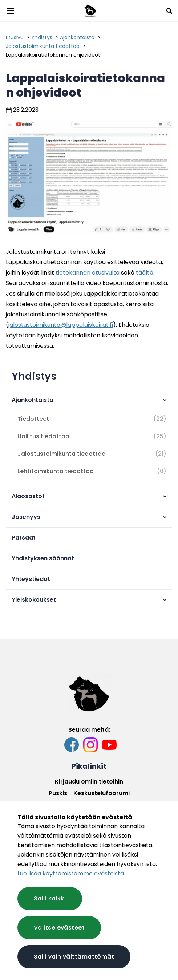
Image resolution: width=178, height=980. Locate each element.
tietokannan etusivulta (88, 273)
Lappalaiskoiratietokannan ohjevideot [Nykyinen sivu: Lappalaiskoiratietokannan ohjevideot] (53, 55)
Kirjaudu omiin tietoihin (89, 782)
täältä (145, 273)
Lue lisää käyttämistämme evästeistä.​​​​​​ (71, 873)
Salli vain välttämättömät (74, 957)
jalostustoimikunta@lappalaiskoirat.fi (61, 325)
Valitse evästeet (59, 928)
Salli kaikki (50, 898)
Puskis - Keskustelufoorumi (89, 793)
